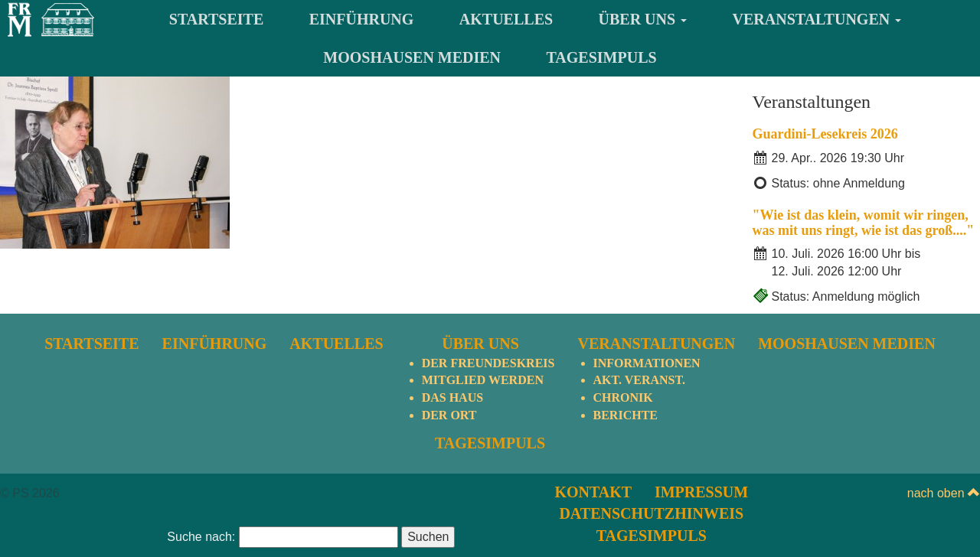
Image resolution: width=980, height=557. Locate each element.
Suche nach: (201, 537)
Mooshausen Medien (412, 57)
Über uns (643, 19)
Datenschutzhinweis (651, 513)
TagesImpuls (602, 57)
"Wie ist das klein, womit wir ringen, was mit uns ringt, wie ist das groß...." (864, 223)
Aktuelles (506, 19)
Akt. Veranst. (639, 380)
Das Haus (452, 397)
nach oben (944, 493)
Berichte (626, 415)
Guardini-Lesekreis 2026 (825, 134)
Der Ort (449, 415)
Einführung (362, 19)
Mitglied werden (483, 380)
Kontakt (593, 492)
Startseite (216, 19)
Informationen (647, 363)
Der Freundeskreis (488, 363)
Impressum (701, 492)
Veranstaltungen (817, 19)
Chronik (623, 397)
